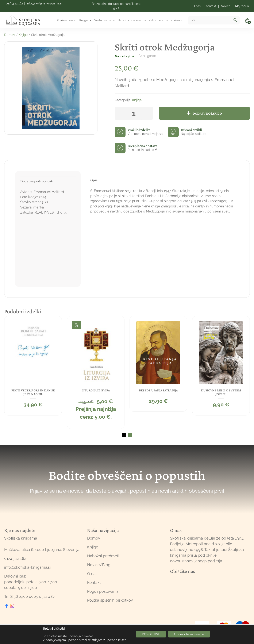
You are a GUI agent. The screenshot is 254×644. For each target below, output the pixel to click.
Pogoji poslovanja (103, 591)
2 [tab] (130, 435)
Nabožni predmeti (132, 20)
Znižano (176, 20)
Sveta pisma (105, 20)
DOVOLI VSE (151, 634)
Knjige (86, 20)
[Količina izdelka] (134, 113)
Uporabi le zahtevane (189, 634)
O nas (92, 574)
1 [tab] (124, 435)
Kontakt (94, 582)
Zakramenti (159, 20)
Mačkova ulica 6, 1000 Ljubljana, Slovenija (42, 550)
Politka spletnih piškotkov (110, 600)
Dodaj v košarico (207, 113)
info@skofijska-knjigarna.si (44, 3)
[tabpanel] (32, 366)
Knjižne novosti (67, 20)
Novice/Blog (99, 565)
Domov (10, 35)
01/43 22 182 (14, 3)
